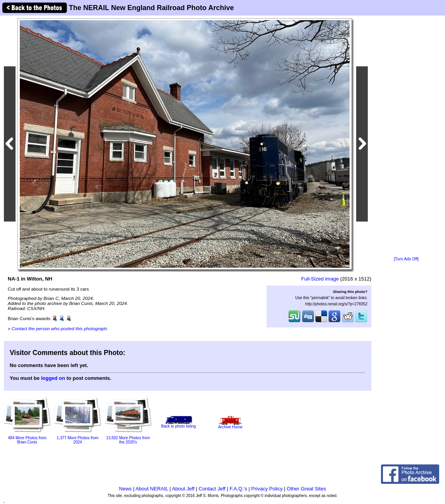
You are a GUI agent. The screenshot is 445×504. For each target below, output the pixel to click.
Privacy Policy (267, 489)
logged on (53, 378)
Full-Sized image (320, 279)
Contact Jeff (212, 489)
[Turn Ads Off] (406, 259)
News (126, 489)
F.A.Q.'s (238, 489)
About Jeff (183, 489)
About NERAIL (152, 489)
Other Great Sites (306, 489)
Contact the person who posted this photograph (59, 328)
